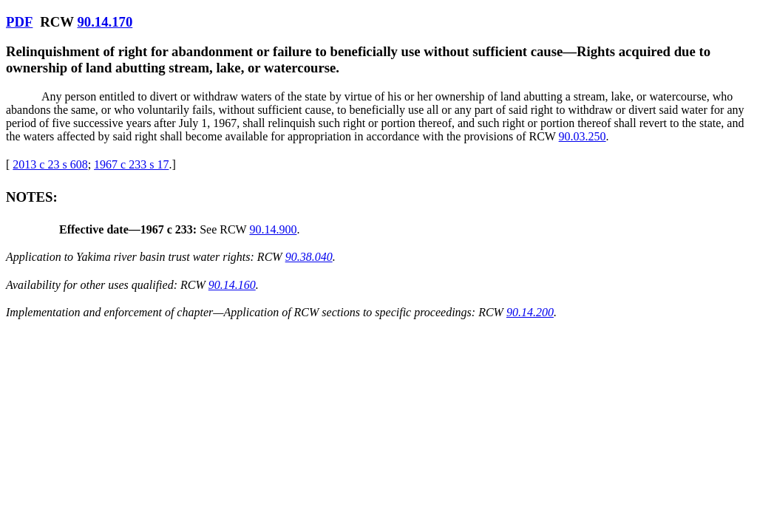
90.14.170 (105, 22)
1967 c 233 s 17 (131, 164)
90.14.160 (232, 285)
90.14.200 (530, 312)
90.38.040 (309, 257)
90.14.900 (273, 229)
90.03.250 (583, 136)
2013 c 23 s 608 (50, 164)
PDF (19, 22)
